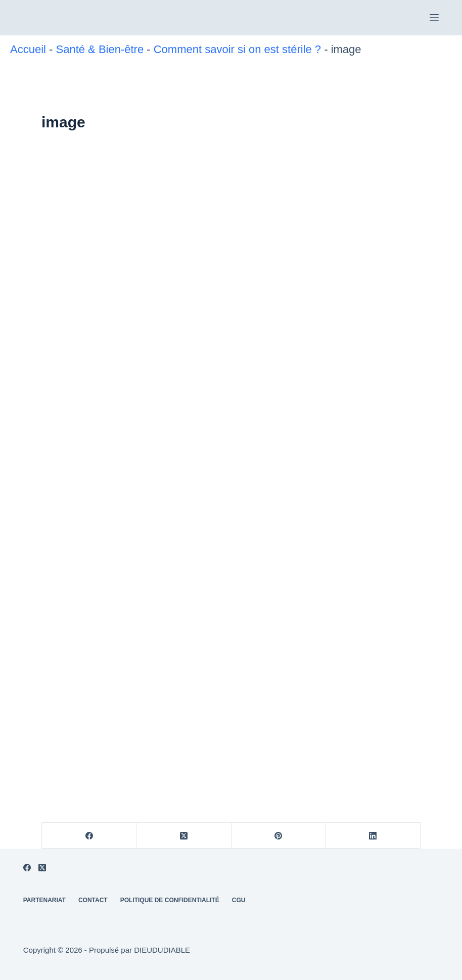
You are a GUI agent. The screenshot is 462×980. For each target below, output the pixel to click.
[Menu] (434, 18)
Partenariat (44, 900)
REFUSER (212, 965)
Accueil (28, 49)
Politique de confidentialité (283, 965)
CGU (239, 900)
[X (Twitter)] (184, 836)
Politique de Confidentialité (170, 900)
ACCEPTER (163, 965)
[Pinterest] (279, 836)
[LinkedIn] (373, 836)
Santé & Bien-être (100, 49)
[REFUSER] (449, 953)
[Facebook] (89, 836)
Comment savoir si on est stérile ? (237, 49)
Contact (93, 900)
